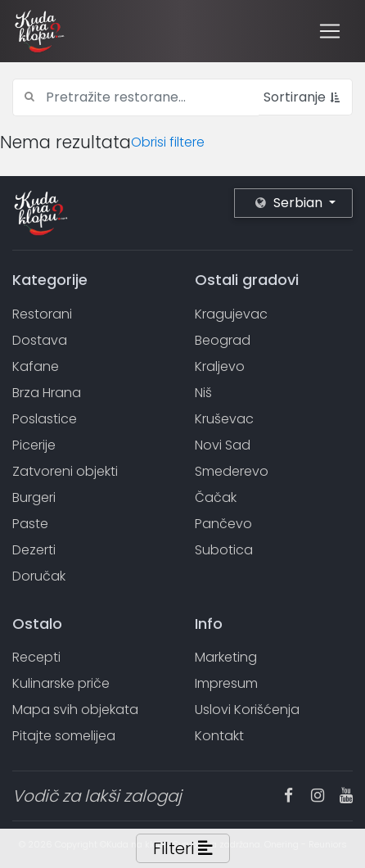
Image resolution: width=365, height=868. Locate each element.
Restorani (42, 314)
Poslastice (45, 419)
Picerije (34, 445)
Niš (203, 393)
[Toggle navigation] (330, 31)
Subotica (224, 550)
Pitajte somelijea (64, 736)
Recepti (36, 657)
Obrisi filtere (168, 142)
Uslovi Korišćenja (247, 710)
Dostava (40, 340)
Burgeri (34, 497)
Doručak (39, 576)
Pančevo (223, 524)
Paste (30, 524)
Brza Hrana (47, 393)
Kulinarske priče (61, 683)
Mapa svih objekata (75, 710)
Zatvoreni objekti (65, 471)
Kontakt (219, 736)
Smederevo (232, 471)
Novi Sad (223, 445)
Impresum (226, 683)
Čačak (216, 497)
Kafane (36, 366)
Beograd (223, 340)
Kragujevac (231, 314)
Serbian (291, 203)
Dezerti (34, 550)
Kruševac (224, 419)
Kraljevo (220, 366)
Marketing (226, 657)
